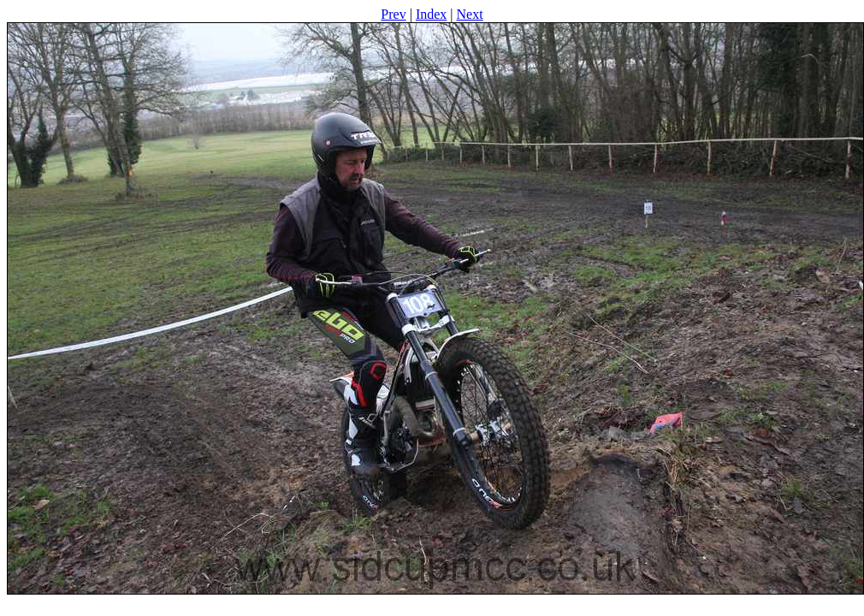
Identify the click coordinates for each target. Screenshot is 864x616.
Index (431, 14)
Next (470, 14)
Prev (393, 14)
